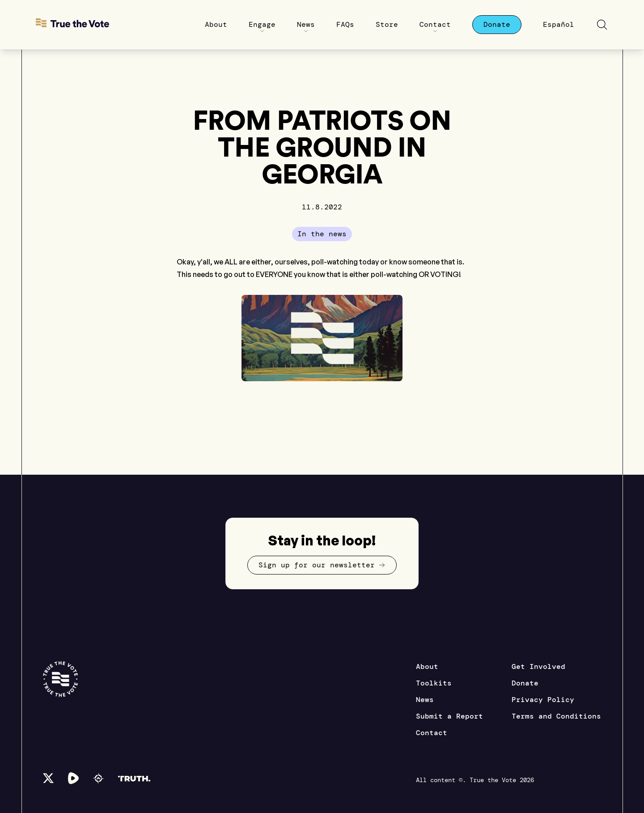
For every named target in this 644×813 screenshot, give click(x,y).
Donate (525, 683)
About (427, 666)
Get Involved (538, 666)
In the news (322, 234)
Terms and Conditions (556, 716)
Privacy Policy (543, 700)
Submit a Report (449, 716)
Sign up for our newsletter (322, 565)
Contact (432, 733)
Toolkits (434, 683)
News (425, 700)
